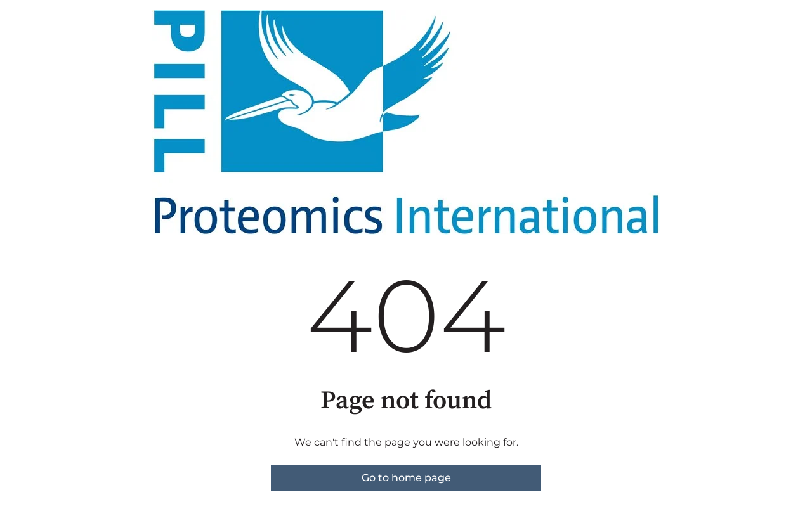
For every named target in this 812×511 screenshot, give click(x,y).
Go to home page (406, 478)
